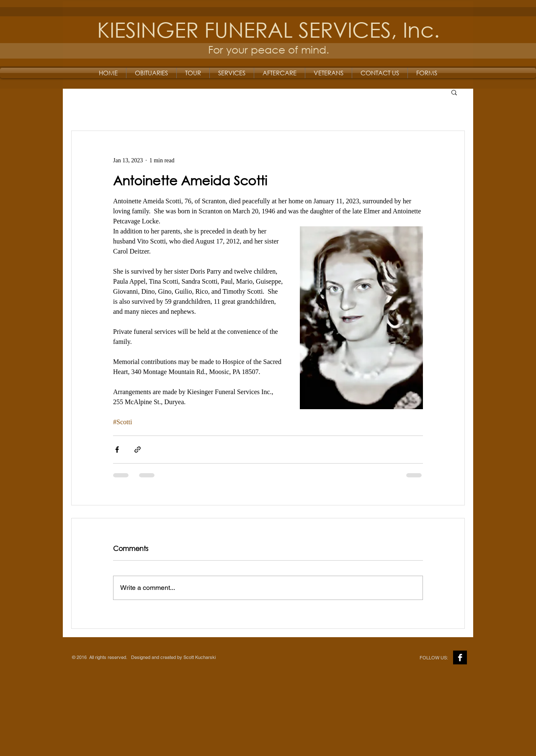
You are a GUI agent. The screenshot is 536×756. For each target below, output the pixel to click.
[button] (454, 92)
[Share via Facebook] (117, 450)
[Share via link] (138, 450)
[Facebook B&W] (460, 657)
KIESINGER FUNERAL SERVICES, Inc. (268, 29)
